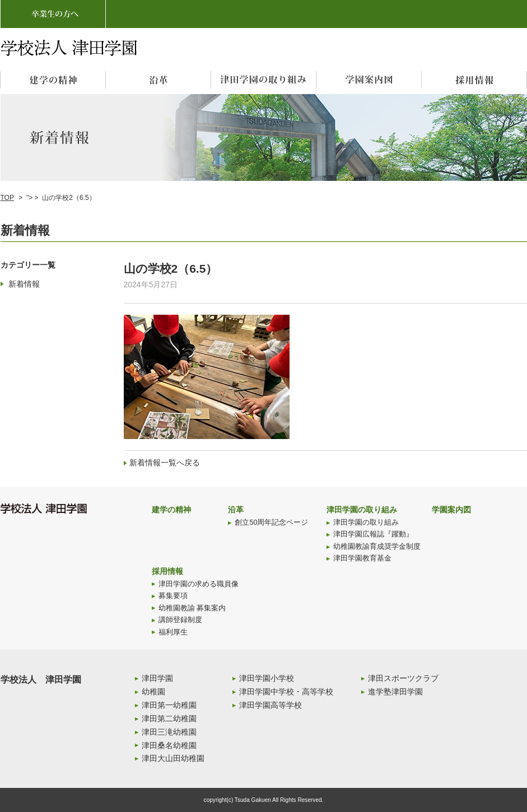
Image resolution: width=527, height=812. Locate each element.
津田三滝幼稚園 (169, 732)
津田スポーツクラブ (403, 678)
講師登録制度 (180, 620)
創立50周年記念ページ (271, 522)
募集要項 (173, 596)
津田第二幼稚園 (169, 718)
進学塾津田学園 (395, 692)
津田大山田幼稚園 (173, 758)
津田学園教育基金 (362, 558)
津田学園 (157, 678)
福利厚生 (173, 632)
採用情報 (167, 571)
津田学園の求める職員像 (199, 584)
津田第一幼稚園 (169, 705)
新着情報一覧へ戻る (165, 463)
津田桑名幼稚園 (169, 745)
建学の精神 (171, 510)
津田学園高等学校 (271, 705)
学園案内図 (451, 510)
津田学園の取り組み (362, 510)
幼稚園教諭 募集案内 (192, 608)
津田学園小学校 (267, 678)
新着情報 (24, 284)
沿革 (236, 510)
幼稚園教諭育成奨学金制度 (377, 547)
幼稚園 (153, 692)
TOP (7, 198)
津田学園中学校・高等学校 (286, 692)
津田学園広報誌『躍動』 (373, 534)
